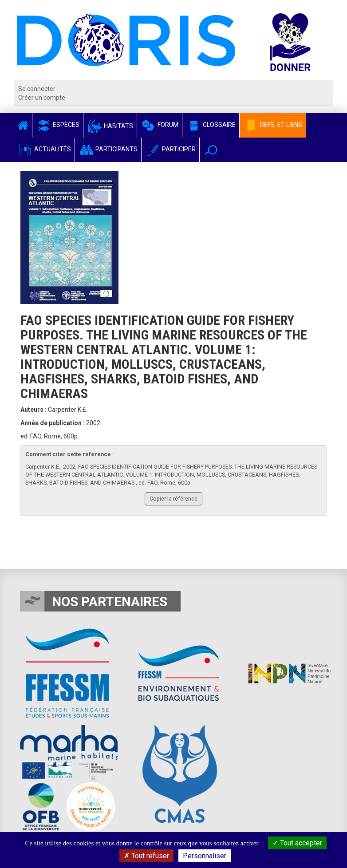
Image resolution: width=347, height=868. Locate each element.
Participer (170, 149)
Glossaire (211, 125)
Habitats (110, 126)
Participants (108, 149)
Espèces (58, 125)
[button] (211, 150)
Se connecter (37, 89)
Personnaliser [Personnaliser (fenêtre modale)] (205, 856)
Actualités (44, 149)
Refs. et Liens (273, 125)
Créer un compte (42, 98)
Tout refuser (146, 856)
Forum (160, 125)
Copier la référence (173, 499)
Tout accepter (297, 843)
